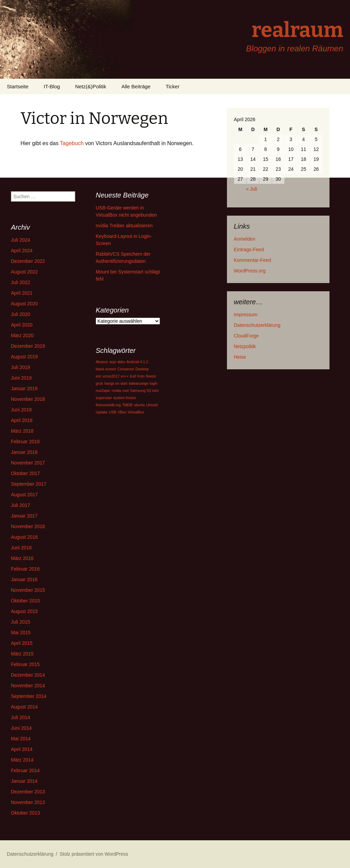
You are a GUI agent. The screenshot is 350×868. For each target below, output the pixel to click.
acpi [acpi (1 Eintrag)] (113, 362)
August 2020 (24, 304)
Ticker (173, 86)
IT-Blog (52, 86)
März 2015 (22, 654)
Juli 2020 (21, 314)
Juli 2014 (21, 717)
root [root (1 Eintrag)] (125, 391)
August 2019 (24, 357)
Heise (240, 357)
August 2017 (24, 495)
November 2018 (28, 399)
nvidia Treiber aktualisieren (124, 226)
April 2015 (22, 643)
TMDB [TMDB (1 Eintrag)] (127, 405)
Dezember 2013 (28, 792)
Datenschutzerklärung (257, 325)
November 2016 (28, 526)
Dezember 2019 (28, 346)
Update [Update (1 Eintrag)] (102, 412)
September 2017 (29, 484)
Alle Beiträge (136, 86)
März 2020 (22, 335)
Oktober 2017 (25, 473)
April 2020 (22, 325)
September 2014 (29, 696)
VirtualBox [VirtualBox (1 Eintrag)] (136, 412)
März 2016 (22, 558)
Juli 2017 (21, 505)
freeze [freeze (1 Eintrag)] (151, 376)
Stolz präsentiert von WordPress (94, 854)
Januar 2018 (24, 452)
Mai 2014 (21, 739)
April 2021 (22, 293)
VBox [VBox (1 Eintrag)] (122, 412)
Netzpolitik (245, 346)
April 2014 (22, 749)
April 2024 (22, 251)
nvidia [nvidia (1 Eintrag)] (117, 391)
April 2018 (22, 420)
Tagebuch (72, 143)
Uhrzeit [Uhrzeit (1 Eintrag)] (152, 405)
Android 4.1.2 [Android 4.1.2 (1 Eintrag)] (137, 362)
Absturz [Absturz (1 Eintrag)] (102, 362)
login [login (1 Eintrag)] (154, 383)
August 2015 (24, 611)
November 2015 (28, 590)
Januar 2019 (24, 388)
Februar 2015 (25, 664)
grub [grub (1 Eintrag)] (99, 383)
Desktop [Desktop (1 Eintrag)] (142, 369)
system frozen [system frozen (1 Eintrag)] (124, 398)
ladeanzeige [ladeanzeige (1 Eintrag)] (139, 383)
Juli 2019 (21, 367)
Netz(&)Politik (91, 86)
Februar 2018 (25, 442)
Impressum (246, 315)
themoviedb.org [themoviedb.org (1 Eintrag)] (108, 405)
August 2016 (24, 537)
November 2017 (28, 463)
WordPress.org (250, 271)
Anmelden (245, 239)
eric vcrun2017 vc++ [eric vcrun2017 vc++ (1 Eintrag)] (112, 376)
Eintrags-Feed (249, 250)
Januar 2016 (24, 579)
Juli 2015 (21, 622)
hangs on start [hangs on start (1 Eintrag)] (116, 383)
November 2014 (28, 686)
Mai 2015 (21, 633)
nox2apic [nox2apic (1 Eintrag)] (103, 391)
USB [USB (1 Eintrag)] (112, 412)
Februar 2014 (25, 770)
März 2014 (22, 760)
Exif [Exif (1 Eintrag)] (133, 376)
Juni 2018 (21, 410)
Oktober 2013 (25, 813)
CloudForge (246, 336)
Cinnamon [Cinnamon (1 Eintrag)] (126, 369)
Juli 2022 (21, 282)
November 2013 (28, 802)
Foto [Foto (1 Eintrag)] (141, 376)
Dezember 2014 (28, 675)
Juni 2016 (21, 548)
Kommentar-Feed (252, 260)
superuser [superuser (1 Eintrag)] (104, 398)
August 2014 (24, 707)
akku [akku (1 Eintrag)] (121, 362)
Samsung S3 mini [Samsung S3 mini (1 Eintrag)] (145, 391)
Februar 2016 (25, 569)
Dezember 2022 (28, 261)
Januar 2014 (24, 781)
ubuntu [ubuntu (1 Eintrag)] (139, 405)
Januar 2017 (24, 516)
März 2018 (22, 431)
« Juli (252, 189)
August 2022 (24, 272)
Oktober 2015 (25, 601)
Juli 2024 (21, 240)
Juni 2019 (21, 378)
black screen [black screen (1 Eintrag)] (106, 369)
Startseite (18, 86)
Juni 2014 (21, 728)
